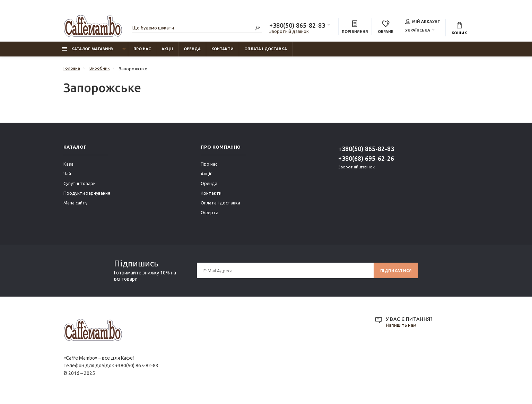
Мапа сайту (75, 206)
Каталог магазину (88, 52)
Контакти (223, 52)
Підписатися (394, 274)
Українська (418, 31)
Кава (68, 167)
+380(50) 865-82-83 (297, 26)
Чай (67, 177)
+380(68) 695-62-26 (366, 162)
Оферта (210, 216)
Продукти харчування (87, 196)
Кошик (459, 29)
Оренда (192, 52)
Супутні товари (80, 187)
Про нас (142, 52)
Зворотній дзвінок (289, 32)
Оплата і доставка (266, 52)
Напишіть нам (403, 329)
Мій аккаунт (423, 22)
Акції (167, 52)
